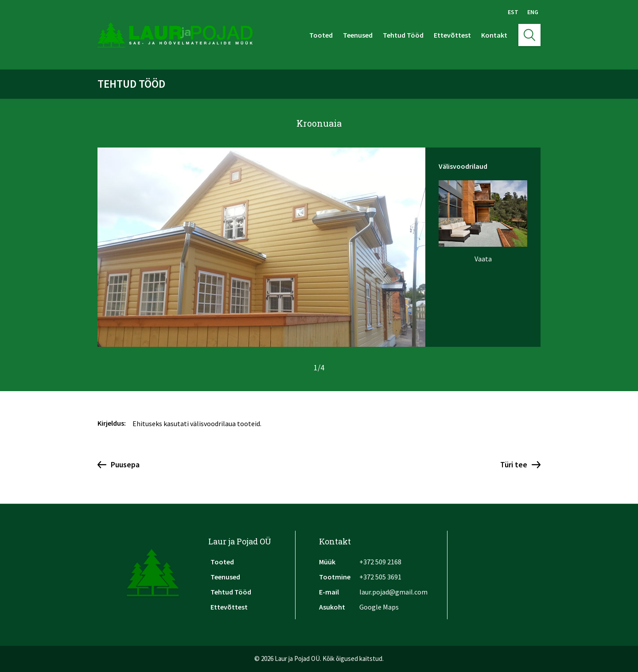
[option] (319, 247)
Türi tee (514, 464)
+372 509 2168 (380, 562)
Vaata (483, 259)
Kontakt (494, 35)
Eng (533, 12)
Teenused (358, 35)
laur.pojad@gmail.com (393, 592)
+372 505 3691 (380, 577)
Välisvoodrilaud (463, 166)
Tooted (321, 35)
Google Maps (379, 607)
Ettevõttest (452, 35)
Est (513, 12)
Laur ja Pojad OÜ (240, 541)
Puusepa (125, 464)
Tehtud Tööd (403, 35)
